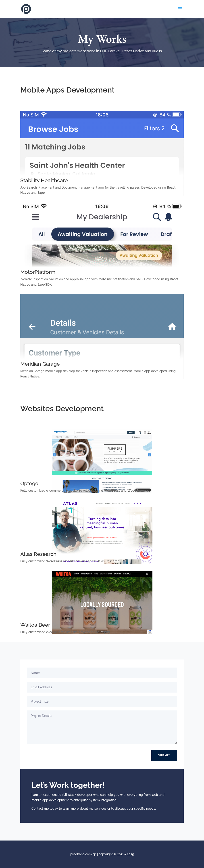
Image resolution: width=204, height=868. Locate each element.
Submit (164, 755)
